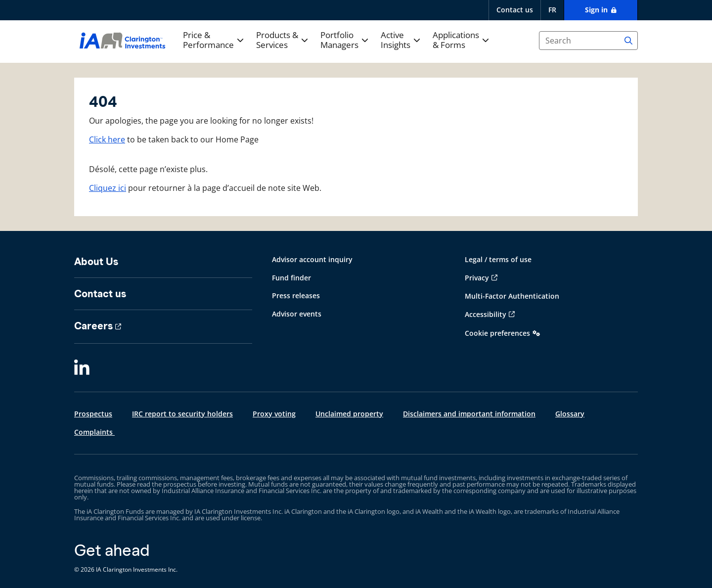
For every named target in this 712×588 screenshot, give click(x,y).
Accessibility (486, 314)
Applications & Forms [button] (456, 40)
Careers (93, 326)
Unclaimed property (349, 414)
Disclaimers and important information (469, 414)
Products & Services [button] (277, 40)
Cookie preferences (497, 333)
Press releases (296, 295)
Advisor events (297, 314)
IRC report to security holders (182, 414)
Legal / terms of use (498, 259)
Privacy (477, 278)
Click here (107, 139)
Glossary (570, 414)
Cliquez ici (108, 188)
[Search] (628, 41)
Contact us (515, 10)
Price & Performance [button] (208, 40)
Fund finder (291, 278)
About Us (96, 262)
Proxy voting (274, 414)
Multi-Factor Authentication (512, 296)
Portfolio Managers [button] (339, 40)
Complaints (94, 432)
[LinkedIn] (82, 368)
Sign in (597, 10)
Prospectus (93, 414)
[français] (552, 10)
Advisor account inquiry (312, 259)
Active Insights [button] (396, 40)
